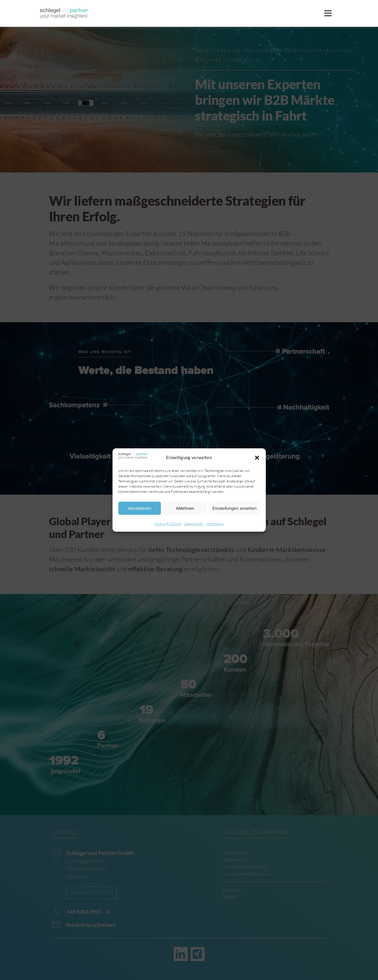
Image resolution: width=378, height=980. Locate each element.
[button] (257, 458)
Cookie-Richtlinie (168, 524)
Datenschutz (194, 524)
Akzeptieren (139, 508)
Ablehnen (185, 508)
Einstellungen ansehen (235, 508)
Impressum (215, 524)
